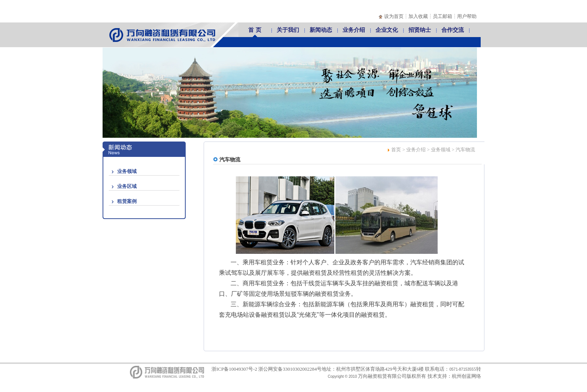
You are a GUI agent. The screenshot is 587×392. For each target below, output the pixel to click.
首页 (396, 150)
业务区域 (127, 186)
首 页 (255, 30)
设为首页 (394, 16)
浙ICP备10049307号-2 (234, 369)
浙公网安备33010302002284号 (290, 369)
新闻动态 (321, 30)
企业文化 (387, 30)
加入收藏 (418, 16)
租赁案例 (127, 201)
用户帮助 (467, 16)
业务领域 (127, 171)
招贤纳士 (420, 30)
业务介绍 (354, 30)
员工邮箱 (442, 16)
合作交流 (453, 30)
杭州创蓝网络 (466, 376)
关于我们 (288, 30)
